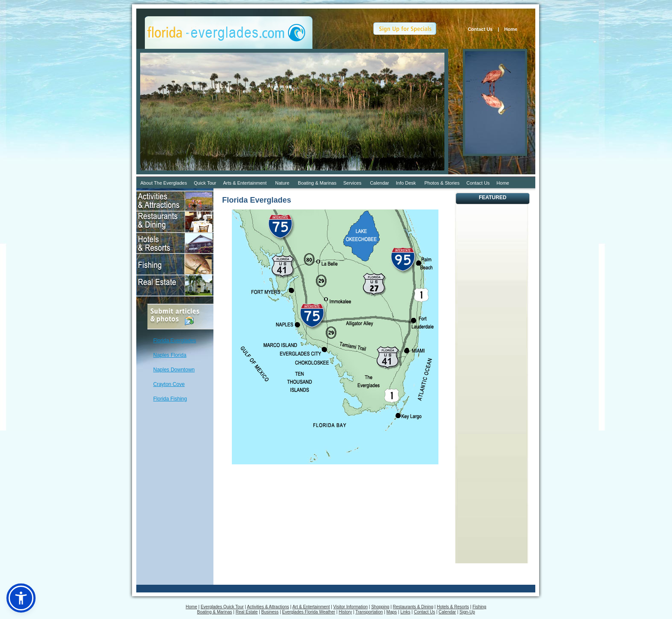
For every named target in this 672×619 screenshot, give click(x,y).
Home (513, 29)
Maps (392, 612)
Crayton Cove (169, 384)
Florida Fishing (170, 399)
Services (352, 183)
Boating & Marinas (317, 183)
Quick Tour (205, 183)
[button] (21, 598)
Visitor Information (351, 607)
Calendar (379, 183)
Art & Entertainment (311, 607)
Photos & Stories (442, 183)
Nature (282, 183)
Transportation (369, 612)
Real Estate (247, 612)
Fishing (479, 607)
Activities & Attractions (268, 607)
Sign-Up (467, 612)
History (345, 612)
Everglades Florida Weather (309, 612)
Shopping (380, 607)
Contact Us (480, 29)
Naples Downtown (174, 370)
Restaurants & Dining (413, 607)
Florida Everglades (175, 341)
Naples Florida (170, 355)
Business (270, 612)
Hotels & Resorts (453, 607)
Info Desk (406, 183)
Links (405, 612)
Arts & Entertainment (245, 183)
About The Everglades (164, 183)
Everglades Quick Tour (222, 607)
